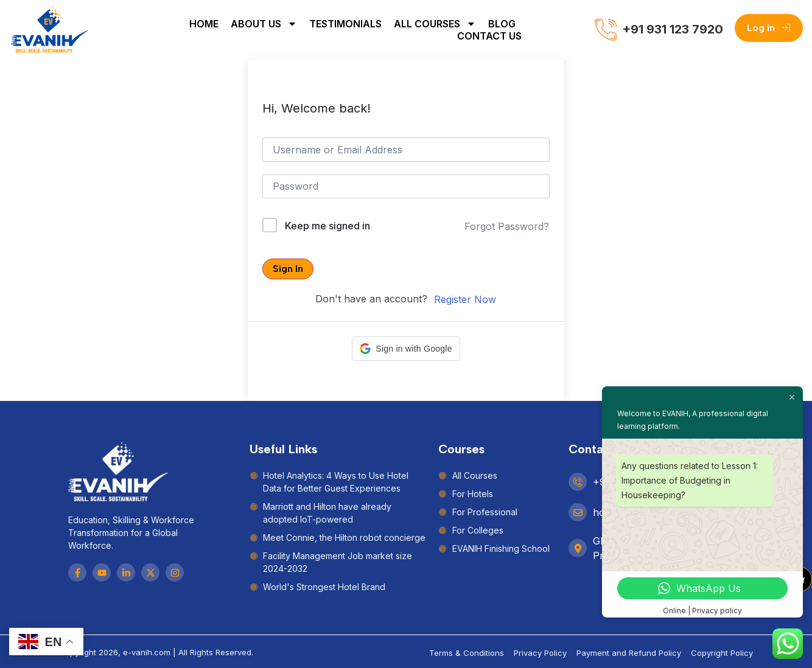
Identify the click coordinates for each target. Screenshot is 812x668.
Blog (502, 24)
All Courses (435, 24)
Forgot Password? (507, 226)
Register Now (465, 299)
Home (204, 24)
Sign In (288, 269)
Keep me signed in (327, 226)
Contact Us (489, 36)
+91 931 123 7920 (673, 29)
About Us (264, 24)
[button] (406, 349)
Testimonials (345, 24)
